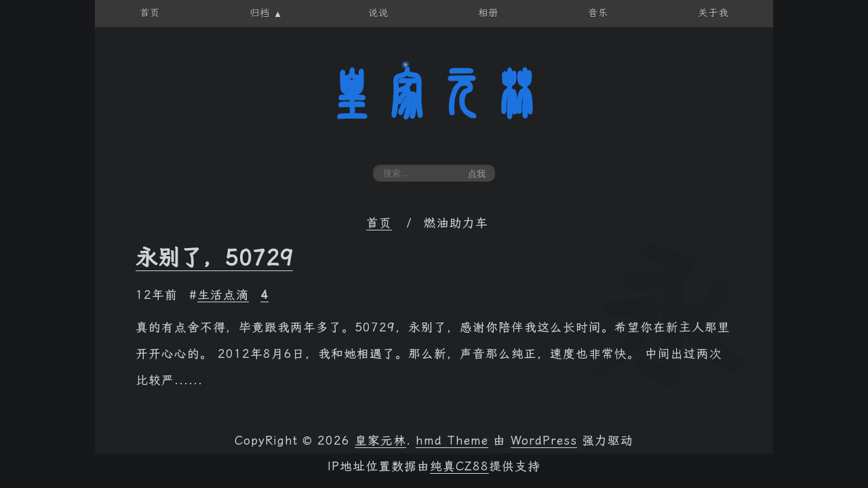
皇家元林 (434, 94)
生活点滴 (223, 295)
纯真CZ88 (459, 466)
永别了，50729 (214, 258)
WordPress (544, 441)
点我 (477, 174)
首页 (379, 223)
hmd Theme (452, 441)
